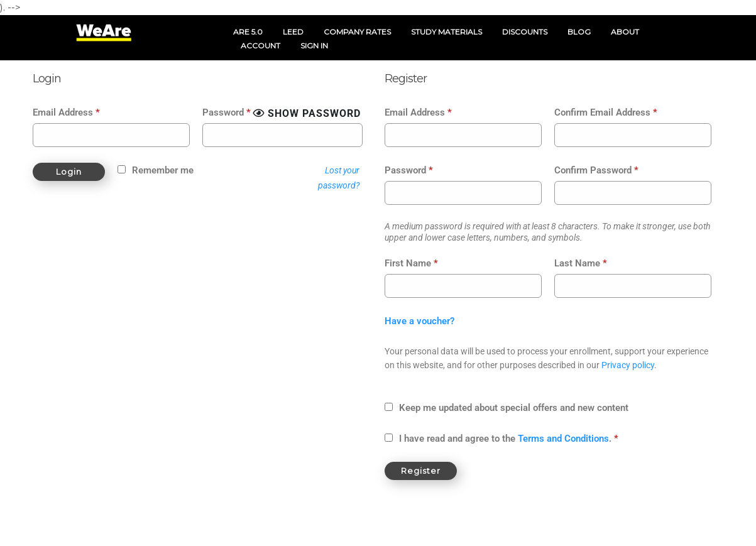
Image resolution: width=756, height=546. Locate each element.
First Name (411, 263)
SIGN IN (314, 46)
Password (227, 112)
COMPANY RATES (357, 32)
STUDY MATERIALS (446, 32)
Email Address (66, 112)
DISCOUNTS (525, 32)
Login (69, 172)
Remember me (163, 170)
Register (421, 471)
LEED (293, 32)
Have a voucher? (419, 321)
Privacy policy (628, 365)
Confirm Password (596, 170)
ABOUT (625, 32)
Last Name (581, 263)
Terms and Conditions (563, 439)
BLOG (579, 32)
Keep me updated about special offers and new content (514, 408)
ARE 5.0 (248, 32)
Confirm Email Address (606, 112)
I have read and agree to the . (509, 439)
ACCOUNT (260, 46)
